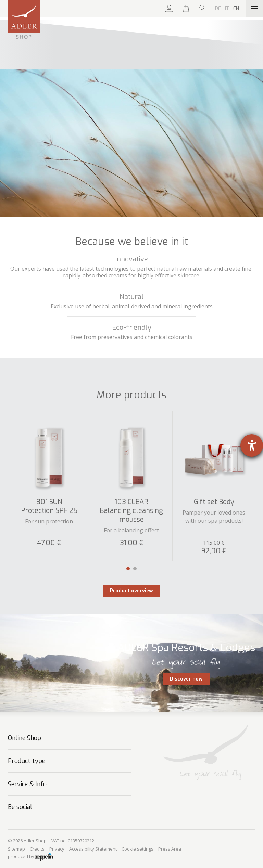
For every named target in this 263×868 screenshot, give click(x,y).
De (218, 8)
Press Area (170, 849)
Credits (37, 849)
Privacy (57, 849)
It (227, 8)
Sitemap (16, 849)
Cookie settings (137, 849)
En (236, 8)
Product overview (131, 591)
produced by (30, 857)
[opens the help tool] (252, 445)
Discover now (186, 679)
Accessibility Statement (93, 849)
